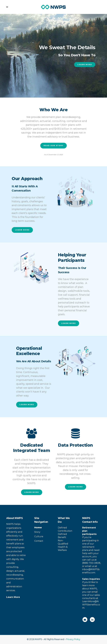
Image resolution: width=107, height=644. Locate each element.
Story (37, 532)
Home (38, 528)
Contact (39, 541)
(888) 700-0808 (91, 563)
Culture (39, 536)
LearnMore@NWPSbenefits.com (91, 605)
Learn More (85, 66)
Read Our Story (53, 146)
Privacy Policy (73, 639)
